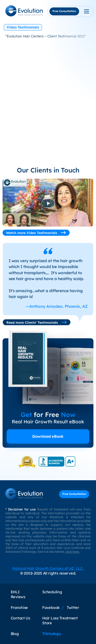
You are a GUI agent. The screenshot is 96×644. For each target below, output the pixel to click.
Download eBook (48, 436)
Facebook (51, 607)
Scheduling (52, 592)
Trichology (52, 634)
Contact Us (20, 618)
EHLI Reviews (18, 594)
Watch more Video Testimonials (36, 233)
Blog (15, 634)
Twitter (73, 607)
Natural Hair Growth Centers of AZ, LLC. (48, 568)
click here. (72, 552)
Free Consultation (64, 11)
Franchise (19, 607)
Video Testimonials (23, 27)
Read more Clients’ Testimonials (37, 322)
